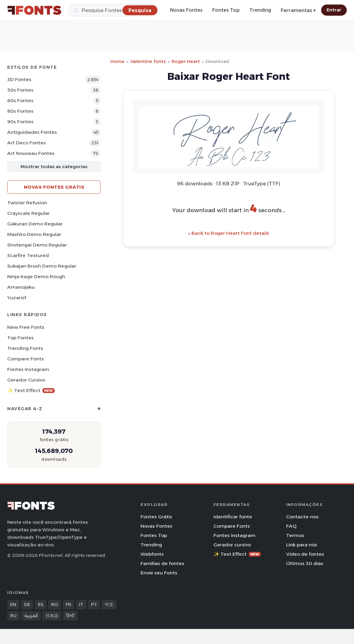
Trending (260, 10)
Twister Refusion (27, 203)
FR (68, 605)
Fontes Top (226, 10)
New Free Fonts (26, 327)
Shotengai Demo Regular (37, 245)
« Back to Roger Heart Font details (229, 233)
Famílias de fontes (162, 563)
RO (55, 605)
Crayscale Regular (28, 213)
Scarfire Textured (28, 255)
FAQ (291, 526)
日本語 (52, 616)
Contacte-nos (302, 517)
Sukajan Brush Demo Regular (42, 266)
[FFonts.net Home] (34, 10)
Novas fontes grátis (54, 187)
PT (94, 605)
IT (81, 605)
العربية (31, 616)
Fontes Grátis (156, 517)
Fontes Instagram (28, 369)
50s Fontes (20, 90)
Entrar (334, 10)
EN (13, 605)
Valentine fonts (148, 61)
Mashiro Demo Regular (34, 234)
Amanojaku (21, 287)
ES (41, 605)
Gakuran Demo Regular (35, 224)
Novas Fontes (186, 10)
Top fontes (21, 338)
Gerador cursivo (26, 380)
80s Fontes (20, 111)
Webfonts (152, 554)
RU (13, 616)
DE (27, 605)
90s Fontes (20, 122)
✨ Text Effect (31, 390)
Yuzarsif (17, 298)
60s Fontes (20, 101)
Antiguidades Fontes (32, 132)
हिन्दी (70, 616)
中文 (109, 605)
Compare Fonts (25, 359)
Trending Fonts (25, 348)
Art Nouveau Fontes (31, 153)
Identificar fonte (233, 517)
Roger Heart (186, 61)
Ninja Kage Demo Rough (36, 276)
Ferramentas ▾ (298, 10)
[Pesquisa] (114, 10)
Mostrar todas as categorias (54, 166)
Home (117, 61)
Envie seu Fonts (159, 573)
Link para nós (302, 545)
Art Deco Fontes (27, 143)
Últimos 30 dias (305, 563)
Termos (295, 535)
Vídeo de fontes (305, 554)
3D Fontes (19, 79)
